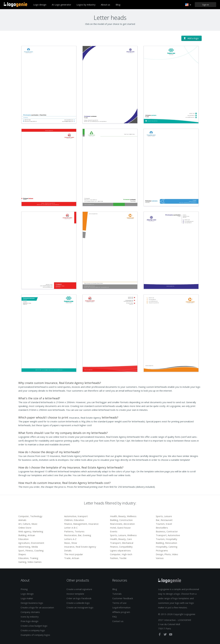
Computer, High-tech (121, 554)
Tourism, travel (164, 524)
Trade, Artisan (72, 558)
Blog (118, 5)
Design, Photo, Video (167, 554)
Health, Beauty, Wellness (123, 516)
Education (23, 539)
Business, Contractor (167, 531)
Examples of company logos (35, 635)
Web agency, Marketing (31, 531)
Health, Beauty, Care (121, 539)
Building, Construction (121, 520)
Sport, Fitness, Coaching (31, 550)
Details (68, 550)
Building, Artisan (27, 535)
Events (114, 531)
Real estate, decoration (122, 524)
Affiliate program (121, 612)
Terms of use (119, 603)
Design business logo (32, 603)
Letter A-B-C (71, 528)
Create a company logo (33, 630)
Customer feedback (123, 598)
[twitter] (165, 635)
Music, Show (71, 543)
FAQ (115, 617)
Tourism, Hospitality (167, 539)
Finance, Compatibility (121, 547)
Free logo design (29, 621)
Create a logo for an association (37, 607)
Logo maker (27, 598)
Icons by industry (30, 617)
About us (105, 5)
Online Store (25, 528)
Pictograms (162, 550)
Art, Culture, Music (28, 524)
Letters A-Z (70, 539)
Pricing (24, 589)
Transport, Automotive (168, 535)
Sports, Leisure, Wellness (123, 535)
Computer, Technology (30, 516)
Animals (22, 520)
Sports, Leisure (164, 516)
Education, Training (28, 558)
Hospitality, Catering (167, 547)
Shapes (22, 554)
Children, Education (74, 520)
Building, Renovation (166, 543)
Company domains (30, 612)
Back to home (16, 5)
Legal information (121, 607)
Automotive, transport (76, 516)
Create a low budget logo (34, 626)
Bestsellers (162, 528)
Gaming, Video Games (30, 562)
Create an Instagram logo (80, 607)
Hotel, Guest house (120, 528)
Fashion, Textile (118, 558)
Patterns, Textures (74, 531)
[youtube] (171, 635)
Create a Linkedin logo (78, 603)
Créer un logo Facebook (79, 598)
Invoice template (75, 594)
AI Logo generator (61, 5)
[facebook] (160, 635)
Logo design (40, 5)
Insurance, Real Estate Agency (80, 547)
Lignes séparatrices (120, 550)
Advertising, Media (28, 547)
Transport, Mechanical (122, 543)
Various (160, 558)
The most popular (74, 554)
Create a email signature (79, 589)
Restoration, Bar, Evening (78, 535)
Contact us (118, 621)
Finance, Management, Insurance (81, 524)
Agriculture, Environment (31, 543)
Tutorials (117, 594)
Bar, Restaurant (164, 520)
